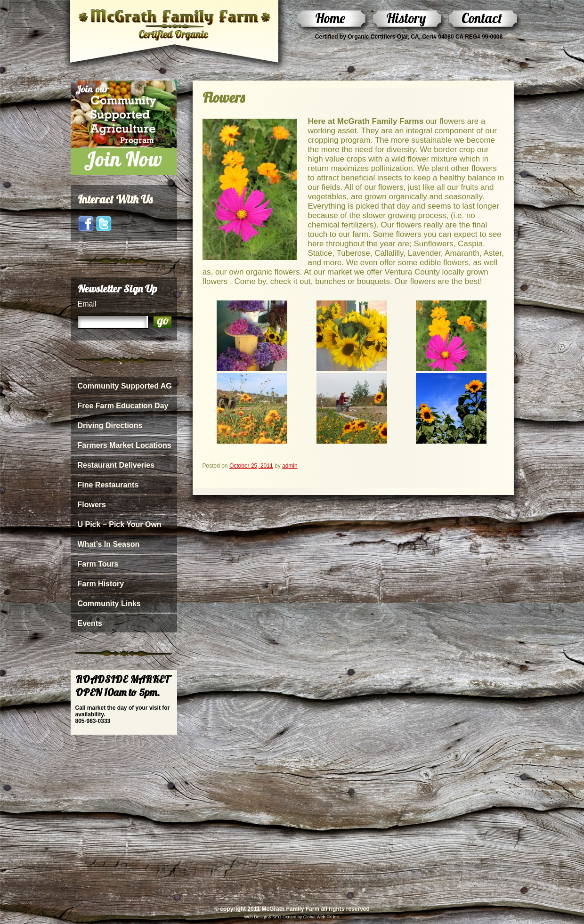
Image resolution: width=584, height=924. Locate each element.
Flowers (92, 505)
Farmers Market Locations (125, 445)
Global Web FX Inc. (322, 917)
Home (330, 18)
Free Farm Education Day (123, 406)
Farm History (101, 584)
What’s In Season (109, 544)
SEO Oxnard (284, 917)
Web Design (255, 917)
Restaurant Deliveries (116, 465)
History (406, 18)
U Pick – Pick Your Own (120, 524)
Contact (482, 18)
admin (290, 466)
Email (87, 304)
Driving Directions (110, 426)
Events (90, 623)
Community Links (109, 604)
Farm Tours (98, 564)
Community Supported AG (125, 386)
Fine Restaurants (108, 485)
